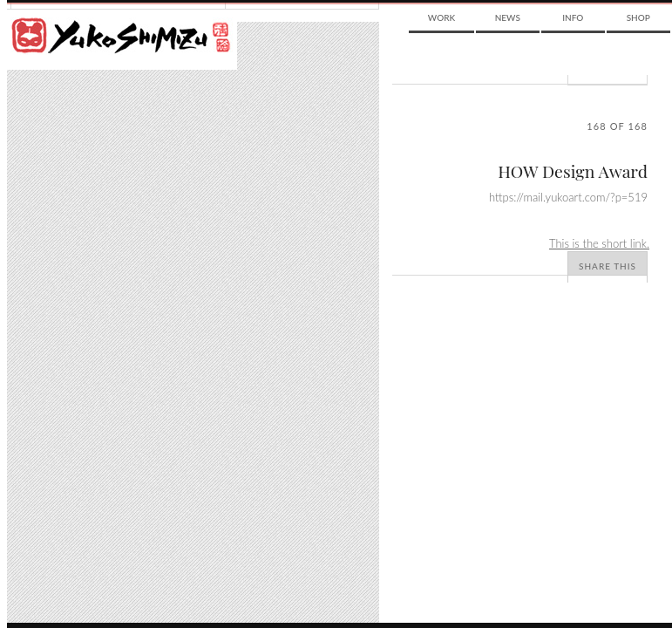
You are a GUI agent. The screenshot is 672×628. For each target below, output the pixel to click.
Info (573, 17)
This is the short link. (599, 243)
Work (441, 17)
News (508, 17)
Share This (608, 266)
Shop (638, 17)
